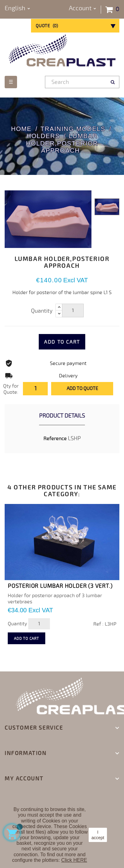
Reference (55, 439)
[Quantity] (73, 310)
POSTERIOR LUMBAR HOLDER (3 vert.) (60, 586)
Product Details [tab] (62, 416)
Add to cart (62, 342)
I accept (98, 835)
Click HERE (74, 860)
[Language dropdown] (17, 9)
